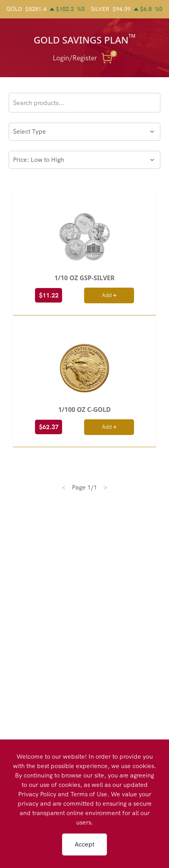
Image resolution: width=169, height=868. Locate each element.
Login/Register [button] (75, 58)
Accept (84, 844)
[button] (108, 58)
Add (109, 295)
